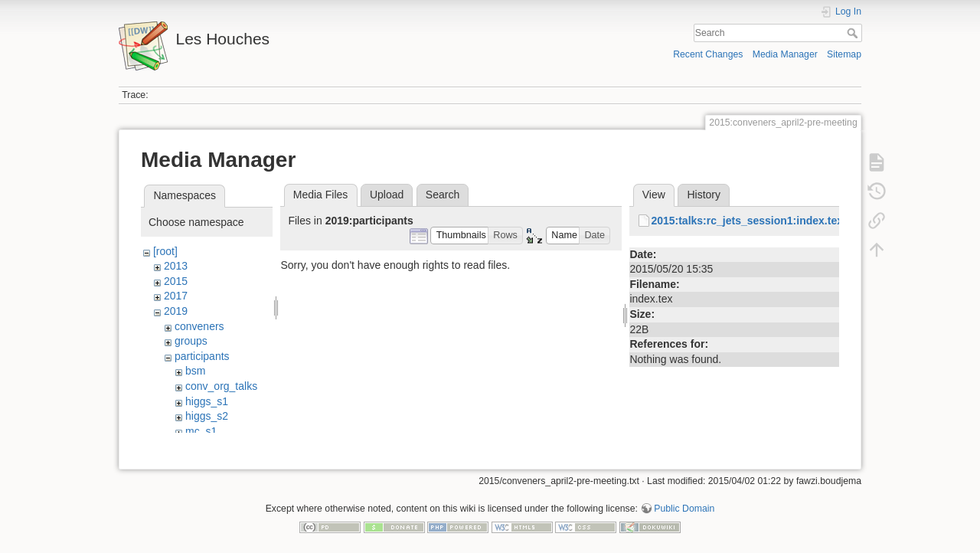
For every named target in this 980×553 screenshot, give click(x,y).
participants (202, 356)
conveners (199, 326)
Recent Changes (708, 54)
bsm (195, 371)
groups (191, 341)
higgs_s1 (207, 401)
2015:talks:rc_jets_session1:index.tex (747, 221)
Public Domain (684, 502)
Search (854, 33)
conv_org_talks (221, 386)
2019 (176, 311)
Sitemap (844, 54)
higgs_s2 (207, 416)
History (704, 195)
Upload (387, 195)
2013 (176, 266)
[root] (165, 251)
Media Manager (785, 54)
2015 (176, 281)
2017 (176, 296)
